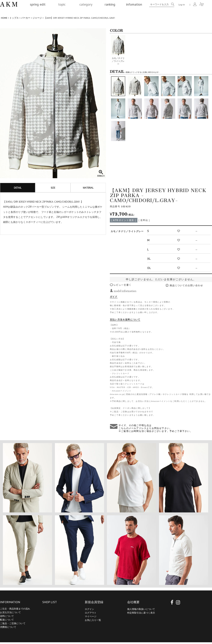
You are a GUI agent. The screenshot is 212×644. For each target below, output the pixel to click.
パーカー (26, 18)
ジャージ (37, 18)
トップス (14, 18)
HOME (4, 18)
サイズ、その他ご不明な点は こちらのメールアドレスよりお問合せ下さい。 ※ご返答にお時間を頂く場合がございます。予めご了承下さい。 (155, 428)
